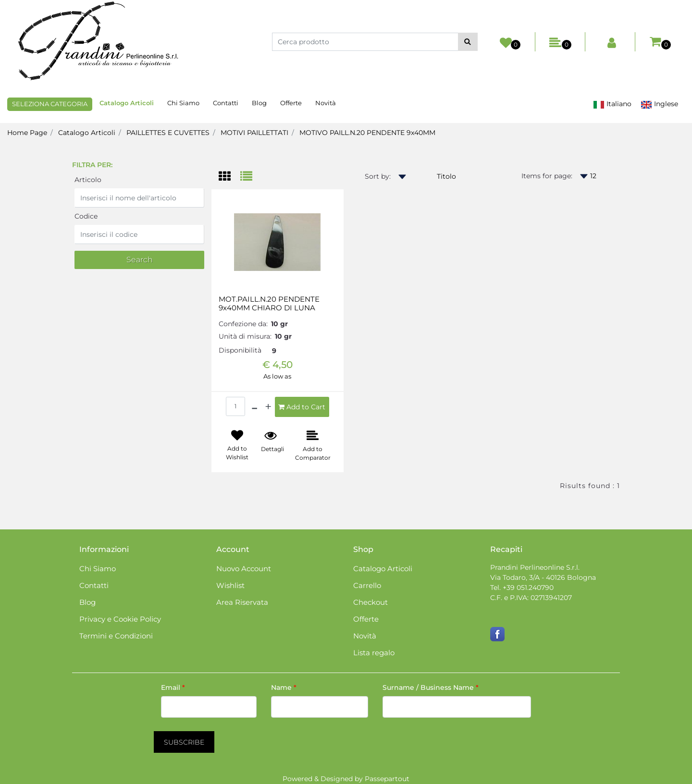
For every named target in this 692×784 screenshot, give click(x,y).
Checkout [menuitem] (371, 602)
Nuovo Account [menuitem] (244, 569)
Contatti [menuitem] (226, 103)
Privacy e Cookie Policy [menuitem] (120, 619)
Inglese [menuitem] (659, 104)
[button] (468, 42)
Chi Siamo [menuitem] (183, 103)
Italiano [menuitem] (612, 104)
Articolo (88, 180)
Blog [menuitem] (259, 103)
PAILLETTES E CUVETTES (168, 133)
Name (284, 687)
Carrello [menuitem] (367, 585)
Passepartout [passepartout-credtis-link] (387, 779)
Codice (86, 216)
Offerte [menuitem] (291, 103)
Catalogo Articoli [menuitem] (127, 103)
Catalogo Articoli (87, 133)
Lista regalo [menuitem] (374, 653)
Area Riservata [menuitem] (242, 602)
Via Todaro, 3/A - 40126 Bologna (543, 577)
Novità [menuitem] (326, 103)
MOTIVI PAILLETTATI (254, 133)
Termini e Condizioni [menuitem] (116, 636)
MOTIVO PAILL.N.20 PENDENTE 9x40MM (367, 133)
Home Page (27, 133)
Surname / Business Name (431, 687)
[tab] (229, 177)
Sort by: (378, 176)
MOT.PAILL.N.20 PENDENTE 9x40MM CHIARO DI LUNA (269, 304)
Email (173, 687)
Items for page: (547, 176)
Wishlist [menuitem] (230, 585)
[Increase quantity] (268, 407)
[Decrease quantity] (254, 407)
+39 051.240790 (528, 588)
